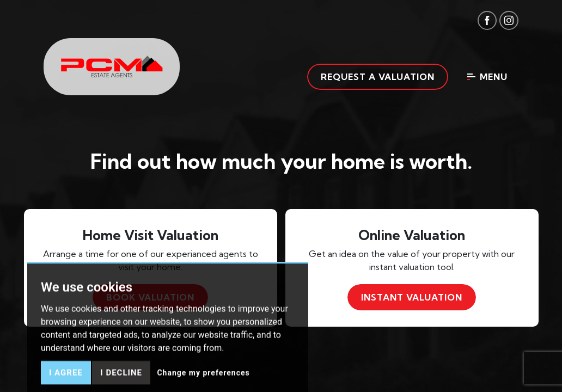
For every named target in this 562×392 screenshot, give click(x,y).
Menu (487, 77)
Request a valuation (378, 77)
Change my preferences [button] (203, 383)
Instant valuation (412, 297)
